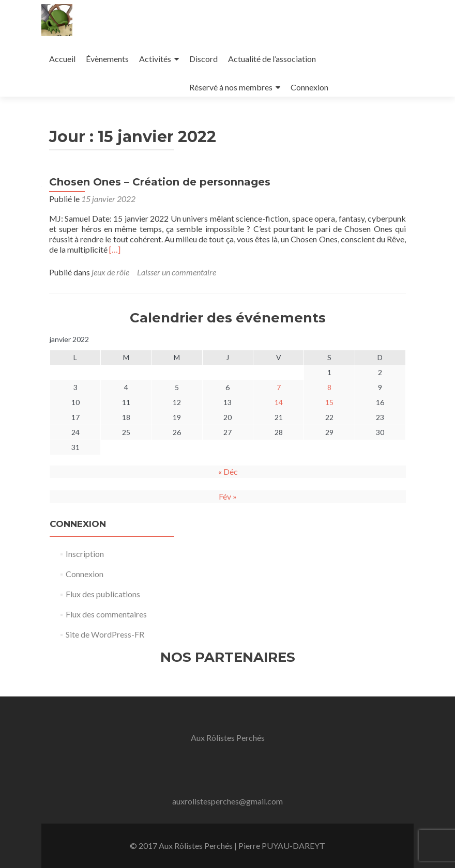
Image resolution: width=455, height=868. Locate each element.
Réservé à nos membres (231, 87)
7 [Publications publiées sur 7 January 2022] (279, 387)
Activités (155, 59)
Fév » (228, 496)
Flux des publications (103, 594)
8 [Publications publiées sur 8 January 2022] (329, 387)
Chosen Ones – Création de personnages (160, 182)
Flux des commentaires (106, 614)
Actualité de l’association (272, 59)
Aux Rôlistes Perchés (228, 738)
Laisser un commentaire (177, 272)
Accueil (62, 59)
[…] (115, 249)
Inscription (85, 554)
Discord (203, 59)
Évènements (107, 59)
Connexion (309, 87)
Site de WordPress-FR (105, 634)
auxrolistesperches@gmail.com (228, 801)
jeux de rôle (110, 272)
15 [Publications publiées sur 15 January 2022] (329, 402)
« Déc (228, 471)
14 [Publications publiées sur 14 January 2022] (279, 402)
